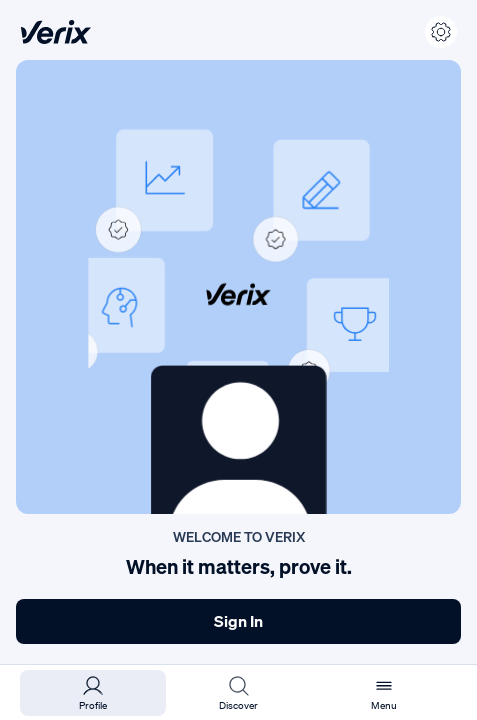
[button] (238, 287)
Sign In (238, 621)
